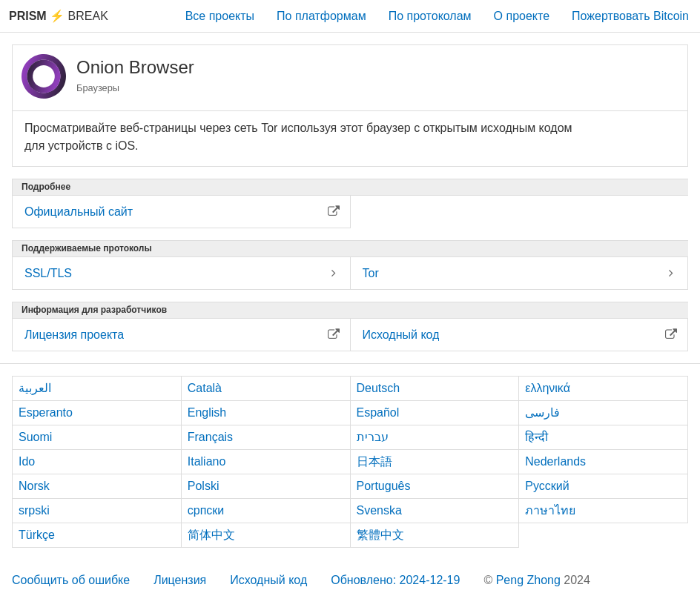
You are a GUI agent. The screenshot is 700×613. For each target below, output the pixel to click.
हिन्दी (536, 437)
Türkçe (37, 535)
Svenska (379, 510)
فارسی (542, 412)
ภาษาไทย (550, 510)
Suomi (35, 437)
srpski (34, 510)
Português (384, 486)
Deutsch (379, 388)
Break (59, 16)
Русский (547, 486)
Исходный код (268, 580)
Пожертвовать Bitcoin (630, 16)
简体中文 (211, 535)
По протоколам (430, 16)
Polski (204, 486)
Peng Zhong (530, 580)
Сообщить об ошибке (71, 580)
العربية (35, 388)
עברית (373, 437)
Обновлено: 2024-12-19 (395, 580)
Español (378, 412)
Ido (27, 461)
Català (205, 388)
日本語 (374, 461)
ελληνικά (548, 388)
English (207, 412)
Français (210, 437)
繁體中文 (380, 535)
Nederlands (555, 461)
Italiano (207, 461)
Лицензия (180, 580)
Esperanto (46, 412)
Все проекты (220, 16)
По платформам (321, 16)
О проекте (522, 16)
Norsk (34, 486)
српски (206, 510)
